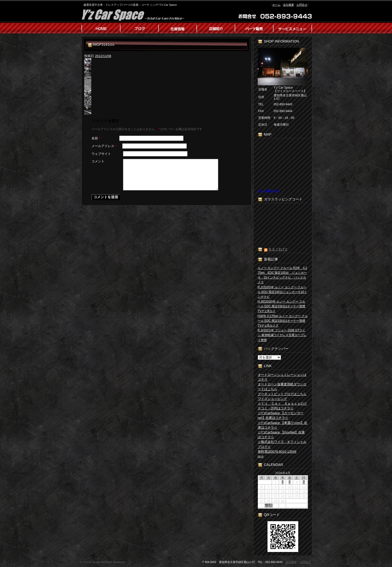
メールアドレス (104, 146)
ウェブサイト (101, 154)
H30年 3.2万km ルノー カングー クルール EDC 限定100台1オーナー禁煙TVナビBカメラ (283, 321)
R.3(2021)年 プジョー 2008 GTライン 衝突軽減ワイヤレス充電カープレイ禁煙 (282, 335)
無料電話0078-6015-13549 (277, 452)
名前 (96, 138)
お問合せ (302, 5)
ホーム (276, 5)
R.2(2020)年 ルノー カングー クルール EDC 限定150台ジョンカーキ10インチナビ (282, 292)
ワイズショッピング (272, 399)
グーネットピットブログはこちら (282, 394)
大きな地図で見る (269, 191)
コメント (98, 161)
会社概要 (288, 5)
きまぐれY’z (278, 249)
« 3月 (269, 506)
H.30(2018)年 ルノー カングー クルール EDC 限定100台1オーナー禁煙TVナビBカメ (282, 306)
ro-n (261, 456)
